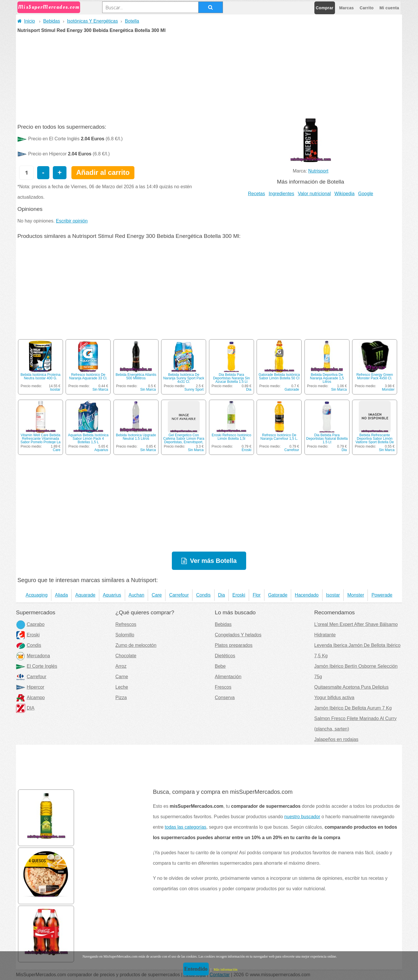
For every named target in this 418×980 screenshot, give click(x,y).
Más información (226, 970)
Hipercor (30, 687)
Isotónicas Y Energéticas (93, 21)
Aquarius (101, 450)
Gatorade (292, 390)
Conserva (225, 698)
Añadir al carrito (103, 172)
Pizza (121, 698)
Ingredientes (281, 194)
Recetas (256, 194)
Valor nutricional (314, 194)
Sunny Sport (194, 390)
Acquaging (37, 595)
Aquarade (85, 595)
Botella (132, 21)
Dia (249, 390)
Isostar (55, 390)
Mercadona (33, 656)
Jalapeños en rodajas (336, 739)
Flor (257, 595)
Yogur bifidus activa (334, 698)
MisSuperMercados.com (49, 7)
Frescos (223, 687)
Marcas (347, 8)
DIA (25, 708)
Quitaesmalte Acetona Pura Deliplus (352, 687)
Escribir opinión (72, 221)
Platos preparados (234, 645)
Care (57, 450)
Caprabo (30, 624)
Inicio (26, 21)
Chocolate (126, 656)
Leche (122, 687)
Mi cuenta (389, 8)
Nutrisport (318, 171)
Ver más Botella (213, 561)
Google (366, 194)
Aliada (61, 595)
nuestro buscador (302, 817)
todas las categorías (186, 827)
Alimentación (228, 677)
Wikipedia (344, 194)
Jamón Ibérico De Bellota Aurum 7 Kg (353, 708)
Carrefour (292, 450)
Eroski (246, 450)
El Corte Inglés (37, 666)
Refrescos (126, 624)
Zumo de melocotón (136, 645)
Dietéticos (225, 656)
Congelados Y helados (238, 635)
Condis (203, 595)
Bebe (220, 666)
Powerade (382, 595)
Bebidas (52, 21)
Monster (388, 390)
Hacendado (307, 595)
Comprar (325, 8)
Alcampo (30, 698)
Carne (122, 677)
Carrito (367, 8)
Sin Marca (100, 390)
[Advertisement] (209, 76)
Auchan (136, 595)
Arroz (121, 666)
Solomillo (125, 635)
